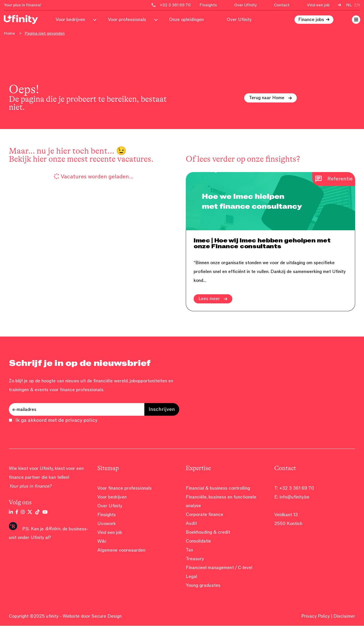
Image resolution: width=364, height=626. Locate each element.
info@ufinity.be (294, 497)
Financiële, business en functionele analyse (221, 501)
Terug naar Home (271, 98)
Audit (191, 524)
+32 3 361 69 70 (297, 488)
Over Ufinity (245, 5)
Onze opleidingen (186, 20)
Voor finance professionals (124, 488)
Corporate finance (204, 515)
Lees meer (213, 299)
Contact (282, 5)
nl (349, 5)
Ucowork (107, 524)
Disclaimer (344, 616)
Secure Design (107, 616)
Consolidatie (198, 541)
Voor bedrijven (70, 20)
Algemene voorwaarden (121, 550)
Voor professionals (127, 20)
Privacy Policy (315, 616)
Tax (189, 550)
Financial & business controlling (218, 488)
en (357, 5)
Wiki (102, 541)
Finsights (208, 5)
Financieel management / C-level (219, 568)
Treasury (195, 559)
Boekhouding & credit (208, 532)
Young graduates (203, 586)
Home (9, 34)
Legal (191, 577)
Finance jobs (311, 20)
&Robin (53, 529)
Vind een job (318, 5)
